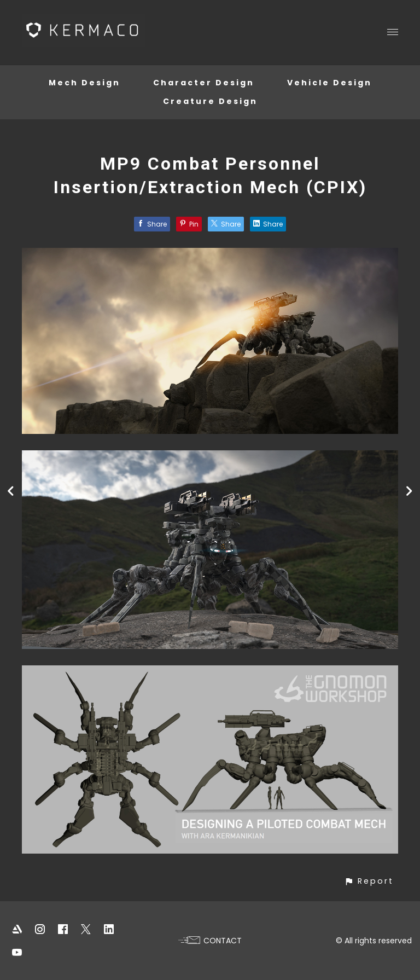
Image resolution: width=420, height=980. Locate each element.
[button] (369, 881)
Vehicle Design (329, 83)
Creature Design (210, 101)
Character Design (204, 83)
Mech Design (84, 83)
